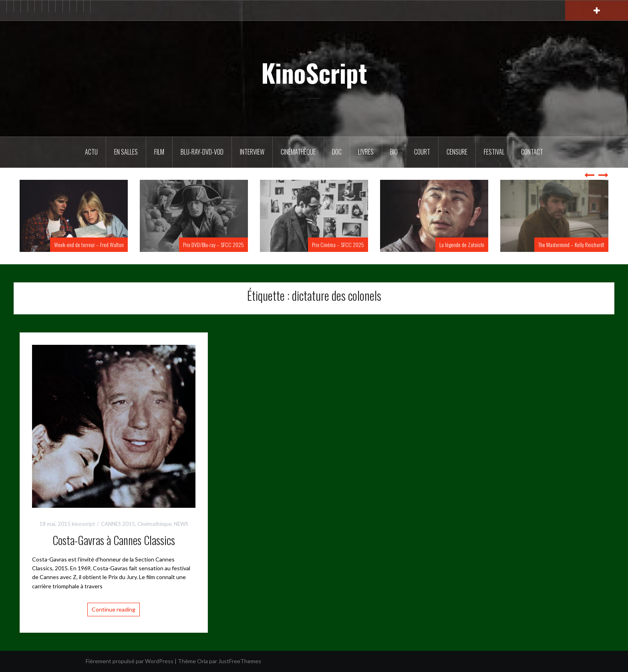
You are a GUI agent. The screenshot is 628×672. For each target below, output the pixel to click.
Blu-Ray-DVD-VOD (202, 152)
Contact (532, 152)
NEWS (181, 524)
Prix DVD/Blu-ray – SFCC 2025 (213, 244)
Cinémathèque (298, 152)
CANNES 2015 (118, 524)
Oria (202, 661)
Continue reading (114, 609)
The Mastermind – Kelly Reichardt (571, 244)
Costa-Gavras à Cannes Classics (114, 540)
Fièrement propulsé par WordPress (130, 661)
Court (422, 152)
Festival (494, 152)
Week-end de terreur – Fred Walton (89, 244)
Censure (457, 152)
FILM (159, 152)
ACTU (91, 152)
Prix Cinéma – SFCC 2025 (338, 244)
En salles (126, 152)
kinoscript (83, 524)
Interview (252, 152)
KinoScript (314, 72)
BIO (394, 152)
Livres (366, 152)
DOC (337, 152)
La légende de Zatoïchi (462, 244)
